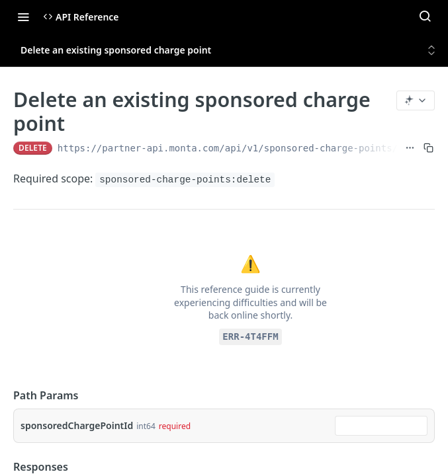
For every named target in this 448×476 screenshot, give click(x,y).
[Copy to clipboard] (428, 148)
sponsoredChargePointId (77, 425)
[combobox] (381, 426)
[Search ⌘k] (425, 17)
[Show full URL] (410, 148)
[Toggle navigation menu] (23, 17)
